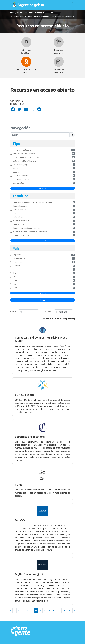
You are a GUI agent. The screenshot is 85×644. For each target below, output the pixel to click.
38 (64, 610)
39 (70, 610)
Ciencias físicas (44, 224)
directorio (44, 172)
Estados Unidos (44, 258)
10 (54, 610)
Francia (44, 280)
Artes (44, 213)
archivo (44, 168)
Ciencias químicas (44, 210)
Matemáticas (44, 217)
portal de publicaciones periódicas (44, 157)
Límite (13, 311)
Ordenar (48, 311)
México (44, 288)
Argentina (44, 255)
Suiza (44, 284)
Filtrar (42, 300)
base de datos (44, 183)
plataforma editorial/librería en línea (44, 161)
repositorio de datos (44, 176)
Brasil (44, 269)
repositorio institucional (44, 150)
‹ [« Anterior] (11, 610)
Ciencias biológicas (44, 206)
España (44, 277)
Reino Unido (44, 262)
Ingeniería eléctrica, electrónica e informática (44, 232)
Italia (44, 273)
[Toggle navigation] (69, 5)
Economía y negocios (44, 235)
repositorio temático (44, 179)
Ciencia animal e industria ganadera (44, 228)
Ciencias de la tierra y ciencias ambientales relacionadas (44, 202)
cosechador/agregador (44, 165)
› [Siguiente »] (74, 610)
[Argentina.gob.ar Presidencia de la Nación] (21, 631)
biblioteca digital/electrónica (44, 154)
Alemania (44, 266)
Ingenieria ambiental (44, 221)
